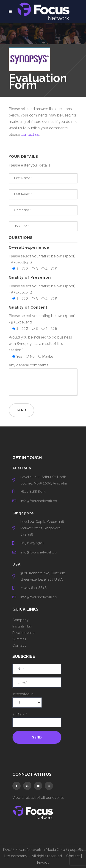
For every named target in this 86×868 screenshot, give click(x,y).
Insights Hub (22, 626)
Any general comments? (30, 365)
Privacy (43, 862)
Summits (19, 639)
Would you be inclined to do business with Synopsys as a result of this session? (40, 344)
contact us (30, 134)
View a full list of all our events (38, 798)
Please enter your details (29, 165)
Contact (19, 646)
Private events (24, 633)
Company (20, 620)
